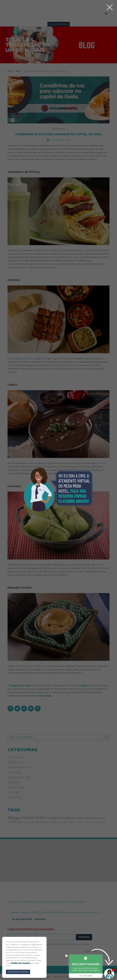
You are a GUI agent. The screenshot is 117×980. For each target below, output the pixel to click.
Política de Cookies (21, 963)
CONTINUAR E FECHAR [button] (18, 972)
